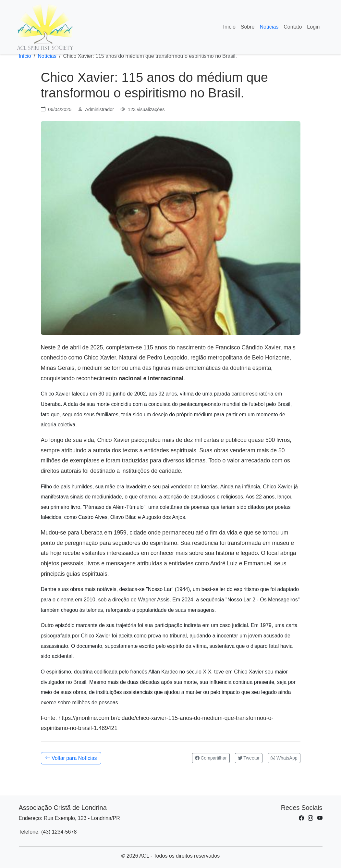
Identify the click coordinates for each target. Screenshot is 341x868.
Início (229, 27)
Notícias (269, 27)
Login (313, 27)
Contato (293, 27)
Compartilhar (211, 758)
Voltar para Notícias (71, 758)
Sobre (248, 27)
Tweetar (249, 758)
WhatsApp (284, 758)
